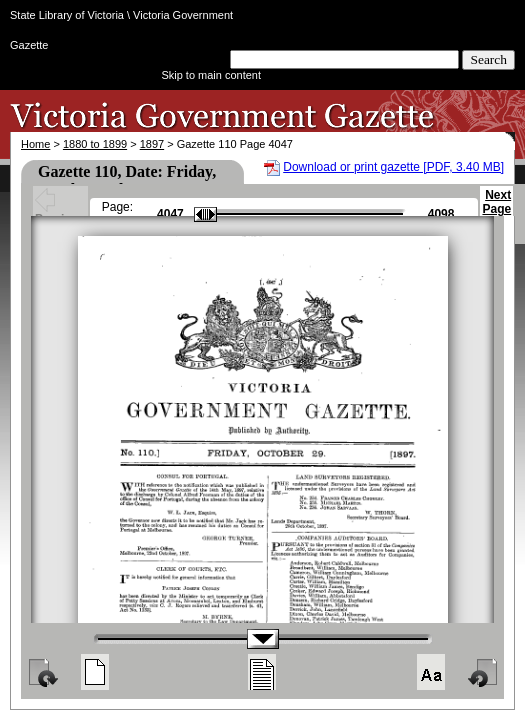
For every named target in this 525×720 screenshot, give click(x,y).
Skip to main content (211, 75)
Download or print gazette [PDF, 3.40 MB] (393, 167)
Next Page (496, 211)
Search (488, 59)
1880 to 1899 (95, 144)
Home (35, 144)
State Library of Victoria (67, 15)
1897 (152, 144)
